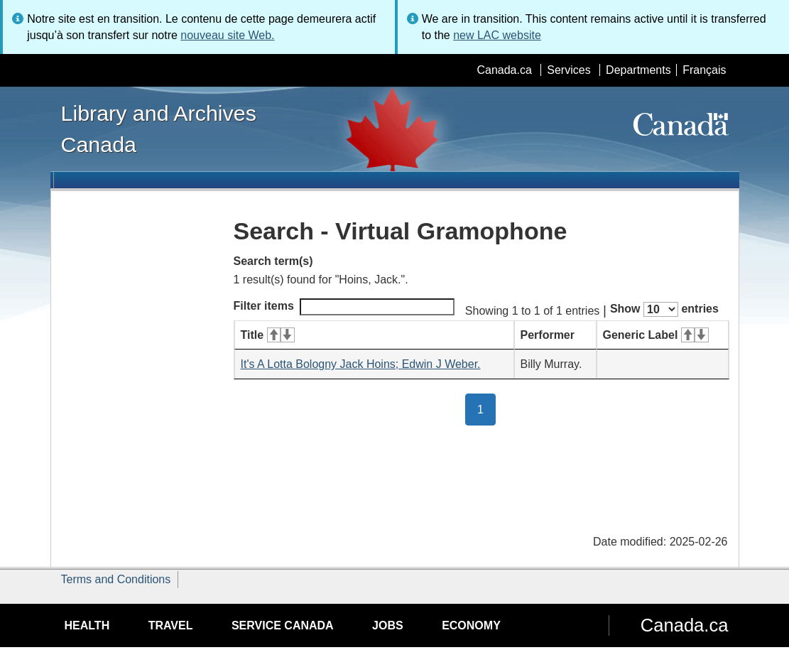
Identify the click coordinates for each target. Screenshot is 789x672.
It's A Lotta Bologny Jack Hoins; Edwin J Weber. (361, 364)
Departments (638, 70)
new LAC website (497, 35)
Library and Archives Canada (159, 129)
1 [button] (486, 408)
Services (568, 70)
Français (704, 70)
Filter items (344, 307)
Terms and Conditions (116, 579)
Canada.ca (504, 70)
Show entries (664, 309)
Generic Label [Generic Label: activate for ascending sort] (656, 335)
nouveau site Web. (227, 35)
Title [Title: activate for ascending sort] (268, 335)
